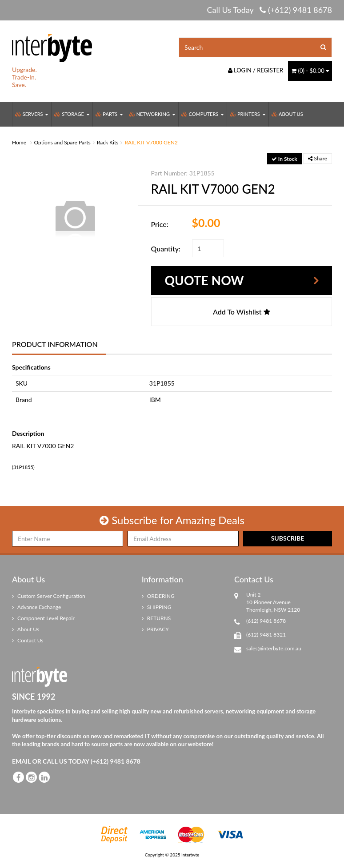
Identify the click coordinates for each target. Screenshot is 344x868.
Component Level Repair (43, 618)
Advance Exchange (36, 607)
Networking (152, 114)
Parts (109, 114)
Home (19, 142)
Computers (203, 114)
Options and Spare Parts (62, 142)
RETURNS (156, 618)
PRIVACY (155, 629)
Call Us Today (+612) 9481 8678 (269, 10)
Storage (72, 114)
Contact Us (28, 640)
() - (310, 71)
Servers (32, 114)
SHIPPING (157, 607)
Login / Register (256, 70)
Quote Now (204, 280)
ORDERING (158, 596)
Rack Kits (108, 142)
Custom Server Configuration (49, 596)
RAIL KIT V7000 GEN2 (151, 142)
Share (318, 158)
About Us (287, 114)
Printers (248, 114)
